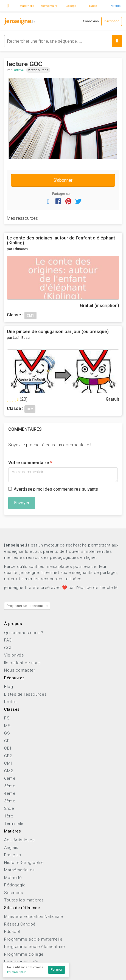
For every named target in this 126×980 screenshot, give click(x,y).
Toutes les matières (24, 900)
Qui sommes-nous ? (24, 633)
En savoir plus (17, 972)
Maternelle (27, 6)
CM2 (9, 771)
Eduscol (12, 932)
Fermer (57, 970)
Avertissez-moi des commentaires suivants (53, 489)
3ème (10, 801)
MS (7, 726)
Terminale (14, 823)
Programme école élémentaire (35, 947)
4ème (10, 793)
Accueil (8, 5)
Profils (10, 702)
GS (7, 733)
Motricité (13, 878)
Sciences (14, 893)
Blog (9, 687)
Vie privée (14, 655)
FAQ (8, 640)
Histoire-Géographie (24, 863)
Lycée (93, 6)
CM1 (9, 763)
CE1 (8, 748)
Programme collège (24, 954)
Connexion (91, 21)
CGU (9, 648)
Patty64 (18, 70)
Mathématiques (19, 870)
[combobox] (63, 41)
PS (7, 718)
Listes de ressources (25, 694)
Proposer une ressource (27, 606)
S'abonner (63, 180)
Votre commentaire (29, 463)
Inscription (112, 21)
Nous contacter (20, 670)
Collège (71, 6)
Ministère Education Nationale (34, 917)
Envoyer (22, 503)
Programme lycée (22, 962)
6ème (10, 778)
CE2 (8, 756)
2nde (9, 808)
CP (7, 741)
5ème (10, 786)
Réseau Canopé (20, 924)
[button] (48, 201)
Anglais (11, 848)
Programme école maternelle (33, 939)
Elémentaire (49, 6)
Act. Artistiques (19, 840)
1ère (9, 816)
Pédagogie (15, 885)
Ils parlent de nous (23, 663)
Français (12, 855)
